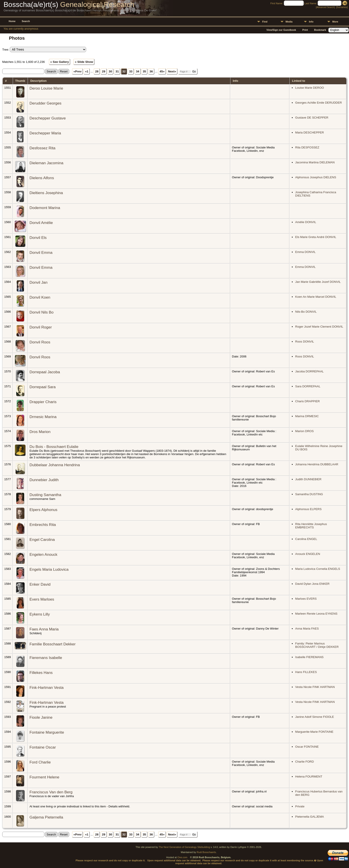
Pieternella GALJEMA (309, 817)
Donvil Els (38, 238)
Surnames (342, 7)
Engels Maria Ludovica (49, 569)
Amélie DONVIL (306, 222)
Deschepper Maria (45, 133)
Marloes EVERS (306, 599)
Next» (172, 71)
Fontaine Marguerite (47, 732)
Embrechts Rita (43, 525)
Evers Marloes (42, 599)
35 (144, 71)
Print (305, 30)
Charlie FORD (304, 762)
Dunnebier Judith (44, 480)
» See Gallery (60, 62)
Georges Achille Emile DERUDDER (319, 103)
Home (12, 21)
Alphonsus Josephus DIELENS (316, 177)
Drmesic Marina (43, 417)
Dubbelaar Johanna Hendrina (55, 465)
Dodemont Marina (45, 208)
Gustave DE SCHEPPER (312, 118)
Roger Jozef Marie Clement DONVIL (319, 327)
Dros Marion (40, 432)
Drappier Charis (43, 402)
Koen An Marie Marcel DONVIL (316, 297)
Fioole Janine (41, 717)
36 (151, 71)
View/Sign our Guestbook (281, 30)
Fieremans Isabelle (46, 658)
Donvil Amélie (41, 223)
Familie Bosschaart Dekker (52, 644)
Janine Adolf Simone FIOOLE (315, 717)
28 (97, 71)
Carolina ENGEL (306, 539)
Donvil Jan (38, 282)
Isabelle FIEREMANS (309, 657)
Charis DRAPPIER (307, 401)
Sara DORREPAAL (308, 386)
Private (300, 806)
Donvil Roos (40, 342)
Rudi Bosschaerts (206, 852)
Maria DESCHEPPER (309, 132)
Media (289, 22)
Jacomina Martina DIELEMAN (315, 162)
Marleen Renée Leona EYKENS (316, 614)
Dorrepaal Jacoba (45, 372)
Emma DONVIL (305, 252)
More (335, 22)
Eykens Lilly (40, 614)
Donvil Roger (41, 327)
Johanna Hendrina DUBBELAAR (317, 464)
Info (311, 22)
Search (26, 21)
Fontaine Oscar (43, 747)
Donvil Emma (41, 252)
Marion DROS (304, 431)
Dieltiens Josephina (46, 193)
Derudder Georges (45, 103)
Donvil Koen (40, 297)
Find (265, 22)
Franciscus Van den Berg (51, 792)
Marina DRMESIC (307, 416)
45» (162, 71)
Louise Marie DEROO (309, 88)
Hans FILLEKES (306, 672)
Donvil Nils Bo (41, 312)
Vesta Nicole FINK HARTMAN (315, 687)
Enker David (40, 584)
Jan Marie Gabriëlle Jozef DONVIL (318, 282)
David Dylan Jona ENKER (312, 584)
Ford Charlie (40, 762)
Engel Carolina (42, 540)
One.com (182, 857)
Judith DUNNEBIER (308, 479)
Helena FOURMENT (309, 777)
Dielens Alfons (42, 178)
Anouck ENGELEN (308, 554)
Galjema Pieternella (46, 817)
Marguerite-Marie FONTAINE (314, 732)
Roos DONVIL (304, 342)
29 (104, 71)
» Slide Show (84, 62)
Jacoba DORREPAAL (309, 371)
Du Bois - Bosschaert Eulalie (54, 447)
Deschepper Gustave (48, 118)
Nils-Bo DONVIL (306, 312)
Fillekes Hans (41, 673)
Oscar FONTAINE (307, 747)
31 (117, 71)
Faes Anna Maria (44, 629)
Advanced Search (325, 7)
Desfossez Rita (42, 148)
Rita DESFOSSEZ (307, 147)
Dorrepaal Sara (43, 387)
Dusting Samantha (45, 495)
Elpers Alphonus (43, 510)
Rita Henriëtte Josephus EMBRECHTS (311, 526)
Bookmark (320, 30)
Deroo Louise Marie (46, 88)
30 (111, 71)
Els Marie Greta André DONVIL (316, 237)
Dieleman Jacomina (46, 163)
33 (131, 71)
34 (138, 71)
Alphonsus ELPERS (308, 509)
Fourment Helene (44, 777)
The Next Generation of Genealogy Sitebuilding (184, 847)
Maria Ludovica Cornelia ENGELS (318, 569)
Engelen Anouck (43, 554)
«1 (87, 71)
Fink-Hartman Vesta (46, 687)
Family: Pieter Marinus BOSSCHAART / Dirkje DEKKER (317, 645)
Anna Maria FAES (307, 629)
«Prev (77, 71)
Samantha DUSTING (309, 494)
